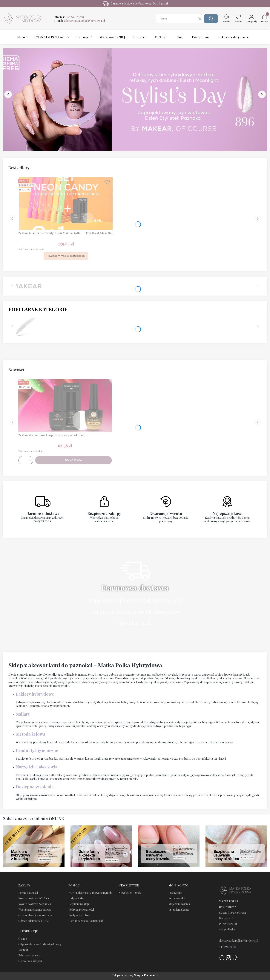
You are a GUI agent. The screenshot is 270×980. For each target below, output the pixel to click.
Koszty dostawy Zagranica (35, 904)
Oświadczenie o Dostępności (86, 921)
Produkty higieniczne (37, 750)
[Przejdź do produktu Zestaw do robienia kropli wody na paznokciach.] (65, 405)
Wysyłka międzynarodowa (34, 910)
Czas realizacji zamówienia (35, 915)
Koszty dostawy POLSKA (34, 898)
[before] (8, 94)
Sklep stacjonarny (29, 955)
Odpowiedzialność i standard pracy (40, 944)
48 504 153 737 (228, 946)
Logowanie (175, 893)
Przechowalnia (178, 898)
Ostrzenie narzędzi (30, 961)
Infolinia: (69, 17)
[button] (211, 19)
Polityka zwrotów (79, 915)
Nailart (23, 714)
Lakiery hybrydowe (35, 694)
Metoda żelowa (31, 734)
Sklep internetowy (134, 975)
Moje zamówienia (179, 904)
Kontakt (23, 950)
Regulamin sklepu (79, 904)
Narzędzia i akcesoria (37, 767)
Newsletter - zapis (130, 893)
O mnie (23, 939)
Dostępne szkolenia (35, 787)
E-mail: (79, 21)
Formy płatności (28, 893)
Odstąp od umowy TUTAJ (33, 921)
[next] (262, 94)
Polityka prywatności (81, 910)
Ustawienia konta (179, 910)
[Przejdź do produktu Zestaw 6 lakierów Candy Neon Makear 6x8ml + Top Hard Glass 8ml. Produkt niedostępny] (66, 204)
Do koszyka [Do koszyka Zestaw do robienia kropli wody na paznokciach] (73, 460)
